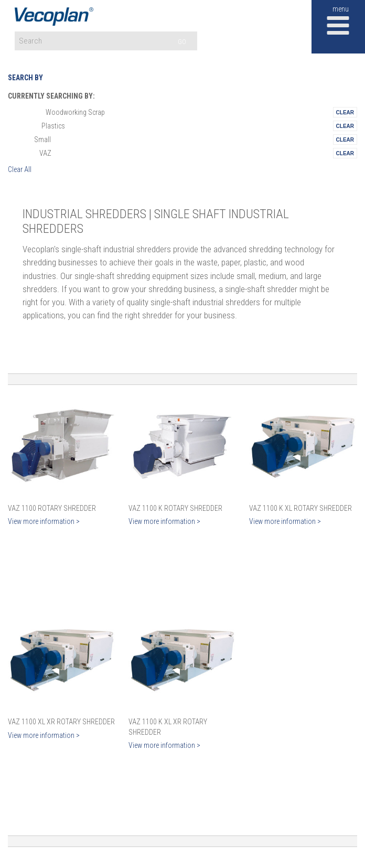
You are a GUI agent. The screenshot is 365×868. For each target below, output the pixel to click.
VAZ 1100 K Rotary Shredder (175, 508)
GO (182, 42)
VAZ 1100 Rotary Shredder (52, 508)
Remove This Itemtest (345, 112)
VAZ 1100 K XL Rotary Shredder (300, 508)
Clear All (20, 169)
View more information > (44, 521)
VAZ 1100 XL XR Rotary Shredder (61, 722)
